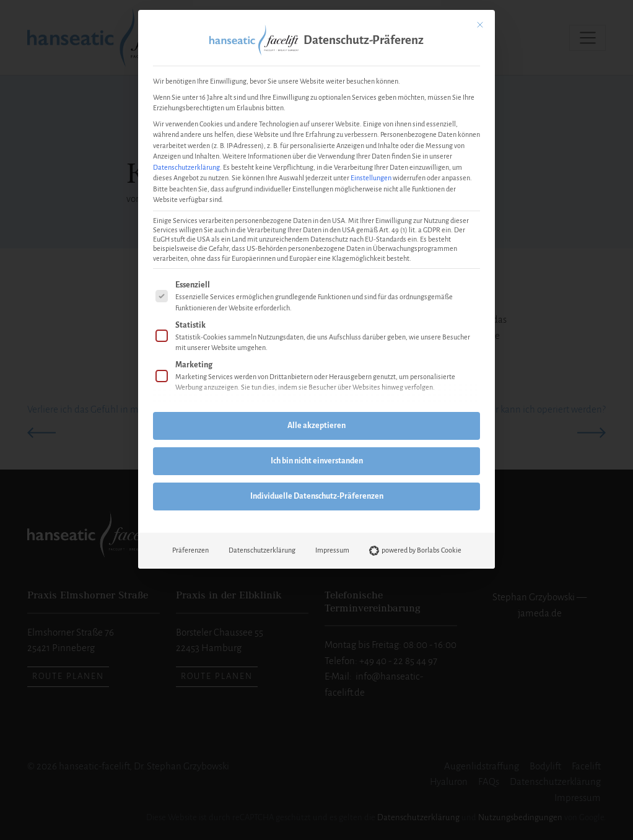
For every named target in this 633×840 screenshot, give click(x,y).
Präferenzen (190, 550)
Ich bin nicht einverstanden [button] (317, 461)
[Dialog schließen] (480, 25)
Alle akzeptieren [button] (316, 426)
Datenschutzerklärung (186, 167)
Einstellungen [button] (371, 178)
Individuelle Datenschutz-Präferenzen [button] (317, 496)
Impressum (332, 550)
